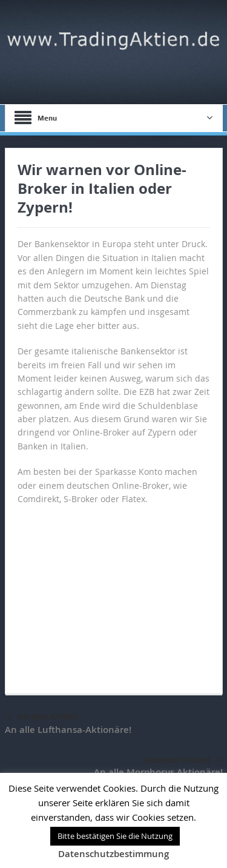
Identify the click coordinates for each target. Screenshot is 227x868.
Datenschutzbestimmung (113, 854)
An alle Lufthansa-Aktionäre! (68, 730)
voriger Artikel (42, 718)
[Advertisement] (114, 594)
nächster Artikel (183, 760)
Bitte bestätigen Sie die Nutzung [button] (115, 836)
